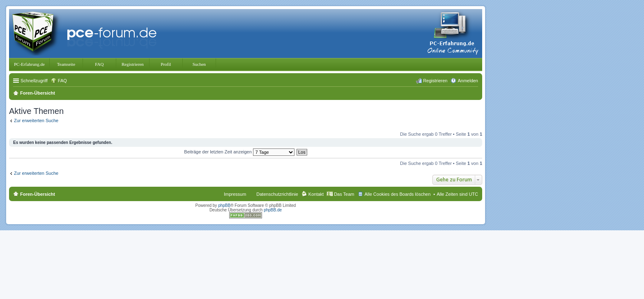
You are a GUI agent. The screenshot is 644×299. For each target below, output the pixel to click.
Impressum (235, 194)
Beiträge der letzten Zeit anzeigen (239, 152)
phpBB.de (273, 210)
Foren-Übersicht (38, 194)
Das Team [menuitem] (344, 194)
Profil (166, 64)
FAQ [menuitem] (62, 81)
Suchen (199, 64)
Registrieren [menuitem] (435, 81)
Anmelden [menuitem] (468, 81)
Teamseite (66, 64)
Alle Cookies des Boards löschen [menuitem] (397, 194)
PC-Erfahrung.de (29, 64)
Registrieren (133, 64)
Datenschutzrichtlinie (277, 194)
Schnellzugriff (34, 81)
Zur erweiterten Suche (36, 121)
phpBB (224, 205)
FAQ (99, 64)
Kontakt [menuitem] (316, 194)
